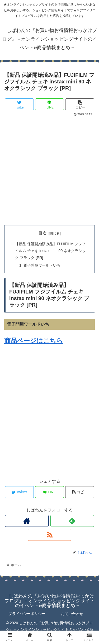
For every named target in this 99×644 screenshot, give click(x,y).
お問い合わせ (72, 614)
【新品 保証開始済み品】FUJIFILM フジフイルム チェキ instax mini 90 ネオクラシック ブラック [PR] (50, 251)
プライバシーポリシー (27, 614)
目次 (43, 233)
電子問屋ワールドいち (42, 265)
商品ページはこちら (34, 341)
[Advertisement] (49, 170)
